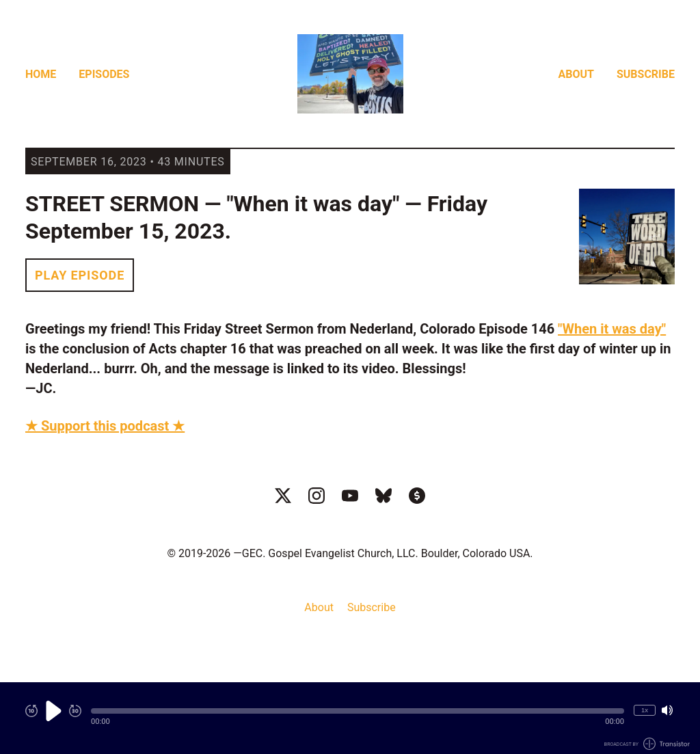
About (576, 74)
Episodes (104, 74)
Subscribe (646, 74)
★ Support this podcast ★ (105, 426)
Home (41, 74)
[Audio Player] (350, 718)
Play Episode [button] (80, 275)
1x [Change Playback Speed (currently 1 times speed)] (645, 710)
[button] (358, 711)
